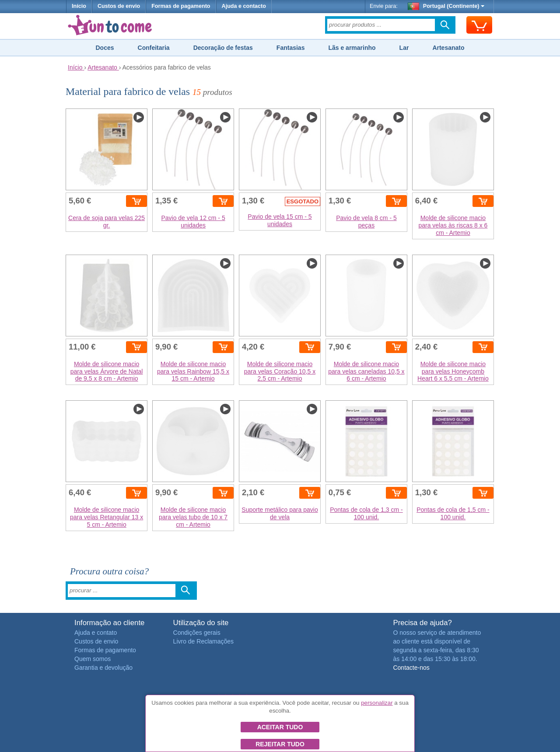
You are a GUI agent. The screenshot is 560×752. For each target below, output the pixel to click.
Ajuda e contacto (244, 6)
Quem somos (93, 659)
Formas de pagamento (181, 6)
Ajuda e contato (96, 633)
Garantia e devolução (103, 668)
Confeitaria (154, 48)
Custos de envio (119, 6)
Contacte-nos (411, 668)
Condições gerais (197, 633)
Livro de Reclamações (204, 641)
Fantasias (291, 48)
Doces (105, 48)
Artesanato (448, 48)
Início (79, 6)
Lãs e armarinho (352, 48)
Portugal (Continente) (446, 6)
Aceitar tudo (280, 727)
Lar (404, 48)
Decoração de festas (223, 48)
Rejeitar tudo (280, 744)
